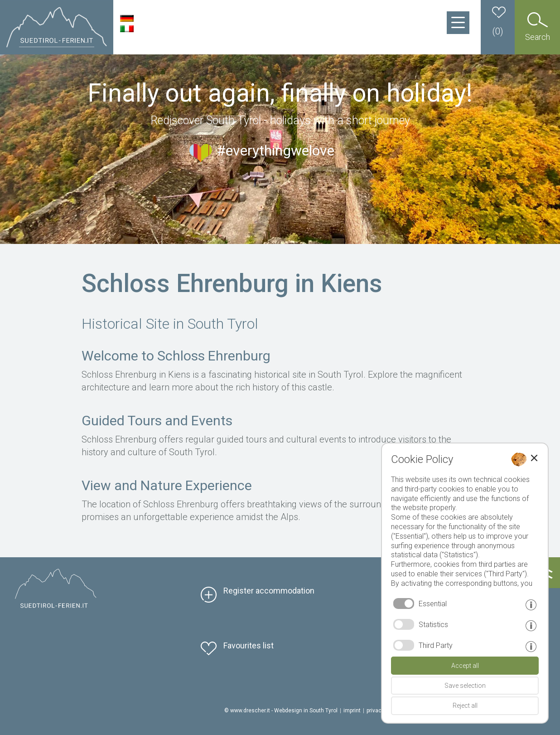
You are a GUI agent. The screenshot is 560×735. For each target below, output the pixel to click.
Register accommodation (269, 591)
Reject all (465, 706)
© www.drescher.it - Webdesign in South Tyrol (281, 711)
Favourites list (249, 645)
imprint (352, 711)
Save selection (465, 686)
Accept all (465, 666)
